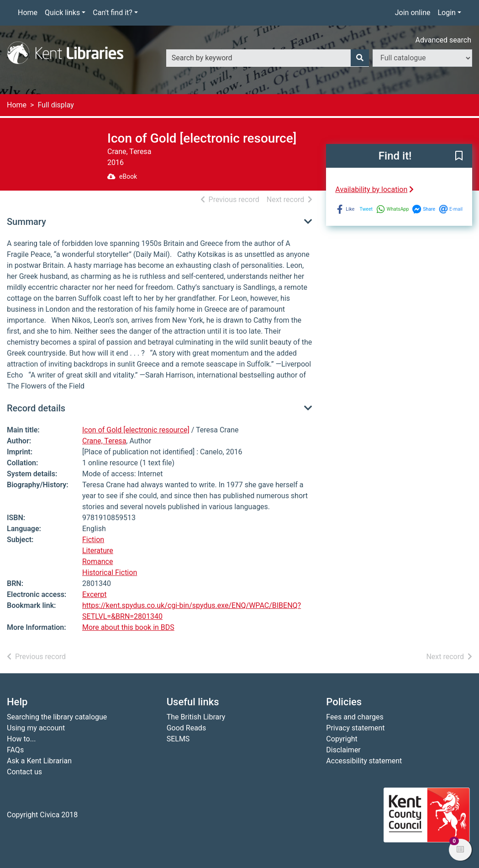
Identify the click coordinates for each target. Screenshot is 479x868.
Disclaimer (343, 750)
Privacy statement (355, 728)
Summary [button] (26, 222)
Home (28, 13)
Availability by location (374, 189)
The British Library (196, 717)
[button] (459, 156)
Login (446, 13)
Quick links (62, 13)
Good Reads (186, 728)
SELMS (178, 739)
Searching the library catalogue (57, 717)
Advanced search (443, 40)
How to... (21, 739)
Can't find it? (113, 13)
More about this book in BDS (128, 627)
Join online (413, 13)
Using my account (36, 728)
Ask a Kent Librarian (39, 761)
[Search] (360, 58)
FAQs (15, 750)
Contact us (24, 772)
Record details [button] (36, 408)
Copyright (342, 739)
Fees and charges (355, 717)
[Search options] (422, 58)
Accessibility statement (364, 761)
